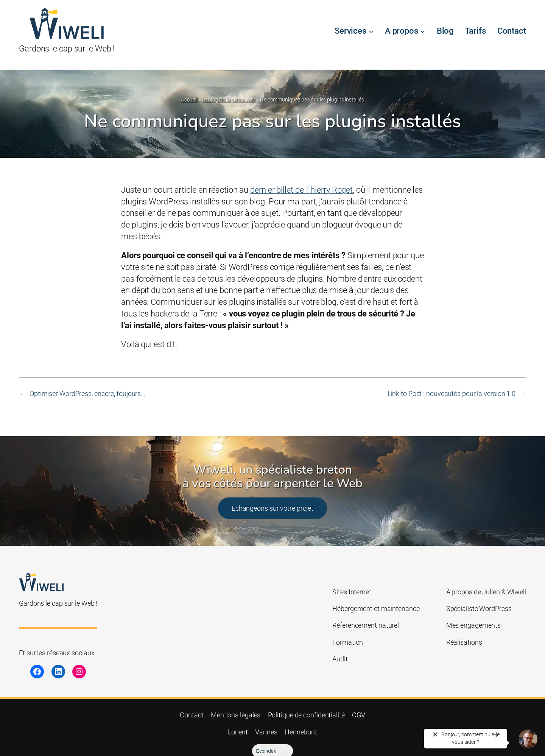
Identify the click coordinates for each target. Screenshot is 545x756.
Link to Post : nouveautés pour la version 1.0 (452, 394)
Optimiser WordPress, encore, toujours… (87, 394)
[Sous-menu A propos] (423, 31)
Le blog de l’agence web (229, 100)
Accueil (189, 100)
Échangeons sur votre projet (272, 508)
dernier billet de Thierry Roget (301, 190)
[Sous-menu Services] (371, 31)
